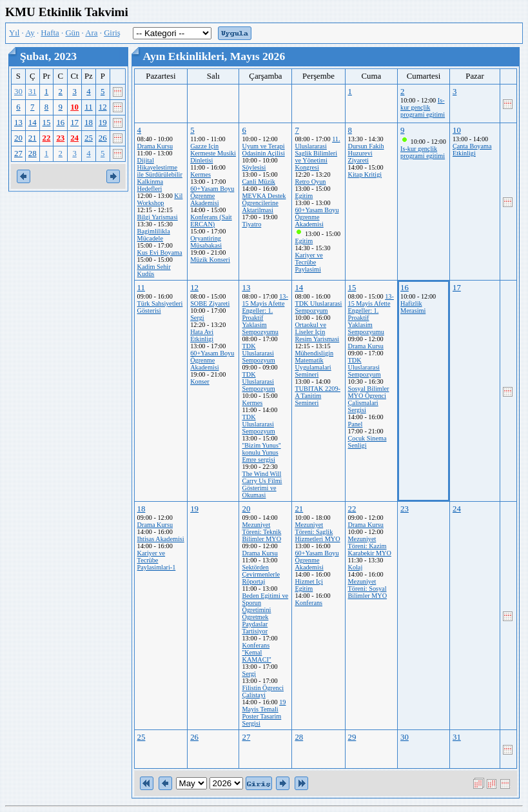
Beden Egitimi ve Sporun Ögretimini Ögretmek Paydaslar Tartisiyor (265, 613)
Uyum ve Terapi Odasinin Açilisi (263, 150)
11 (88, 107)
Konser (200, 381)
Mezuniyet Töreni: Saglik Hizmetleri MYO (317, 532)
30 (18, 92)
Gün (72, 33)
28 (33, 153)
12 (103, 107)
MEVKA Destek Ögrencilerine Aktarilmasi (264, 203)
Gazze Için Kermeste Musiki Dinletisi (213, 153)
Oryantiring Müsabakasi (206, 242)
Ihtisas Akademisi (161, 539)
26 (103, 138)
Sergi (197, 318)
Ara (91, 33)
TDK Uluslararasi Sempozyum (258, 353)
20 (18, 138)
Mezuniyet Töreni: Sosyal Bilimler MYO (368, 589)
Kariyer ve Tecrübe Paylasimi (308, 262)
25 (89, 138)
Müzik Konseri (210, 260)
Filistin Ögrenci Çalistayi (263, 691)
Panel (356, 424)
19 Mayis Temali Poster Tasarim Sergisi (264, 713)
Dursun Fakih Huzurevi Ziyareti (366, 153)
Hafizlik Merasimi (413, 307)
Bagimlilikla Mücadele (154, 235)
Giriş (112, 33)
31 (33, 92)
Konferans (308, 603)
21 (33, 138)
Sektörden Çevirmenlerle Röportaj (261, 574)
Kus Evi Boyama (160, 253)
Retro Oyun (310, 182)
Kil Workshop (160, 199)
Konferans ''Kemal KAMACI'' (256, 652)
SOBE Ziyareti (210, 303)
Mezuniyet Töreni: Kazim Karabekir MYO (370, 546)
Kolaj (356, 567)
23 (60, 138)
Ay (30, 33)
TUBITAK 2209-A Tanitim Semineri (318, 396)
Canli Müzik (258, 182)
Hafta (50, 33)
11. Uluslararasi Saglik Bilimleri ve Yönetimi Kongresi (317, 153)
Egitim (304, 196)
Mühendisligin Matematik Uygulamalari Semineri (314, 364)
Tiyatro (251, 224)
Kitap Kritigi (365, 174)
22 (47, 138)
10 (74, 107)
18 (89, 123)
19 (103, 123)
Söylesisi (254, 167)
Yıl (14, 33)
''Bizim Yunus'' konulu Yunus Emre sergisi (261, 452)
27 (18, 153)
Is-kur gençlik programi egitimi (423, 107)
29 (352, 737)
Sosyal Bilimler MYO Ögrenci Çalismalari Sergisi (369, 399)
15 (47, 123)
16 (60, 123)
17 (74, 123)
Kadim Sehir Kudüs (154, 270)
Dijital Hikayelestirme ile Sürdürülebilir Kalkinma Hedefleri (160, 174)
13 (18, 123)
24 (74, 138)
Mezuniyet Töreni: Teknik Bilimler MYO (261, 532)
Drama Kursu (155, 146)
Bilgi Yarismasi (158, 217)
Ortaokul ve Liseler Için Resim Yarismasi (317, 332)
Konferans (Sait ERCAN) (211, 221)
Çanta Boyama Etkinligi (472, 150)
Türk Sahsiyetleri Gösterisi (160, 307)
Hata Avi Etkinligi (202, 335)
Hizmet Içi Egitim (308, 585)
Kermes (200, 174)
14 (33, 123)
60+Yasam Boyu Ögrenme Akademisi (212, 196)
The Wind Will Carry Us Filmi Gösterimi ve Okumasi (262, 484)
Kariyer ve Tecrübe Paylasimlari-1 (157, 560)
